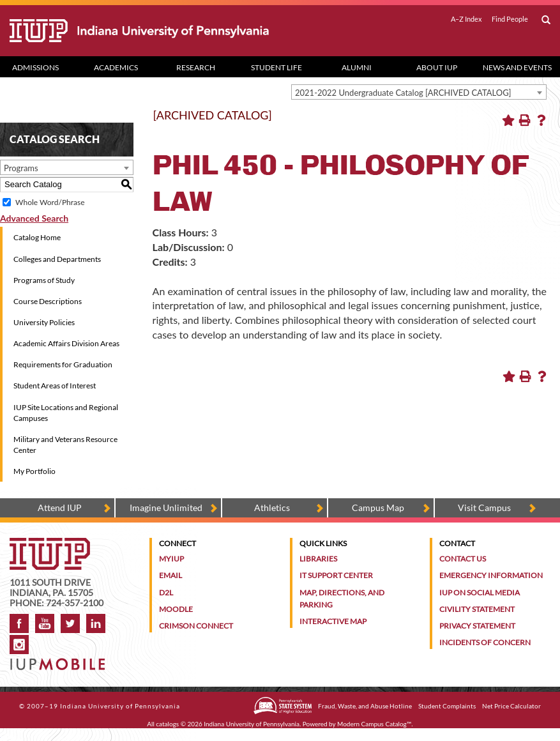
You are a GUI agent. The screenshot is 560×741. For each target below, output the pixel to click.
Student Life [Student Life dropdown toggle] (276, 67)
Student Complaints (447, 706)
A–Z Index (466, 19)
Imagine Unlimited (166, 508)
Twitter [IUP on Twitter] (70, 623)
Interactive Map (333, 621)
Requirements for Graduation (63, 364)
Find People (510, 19)
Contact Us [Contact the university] (463, 559)
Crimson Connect (196, 626)
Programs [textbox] (21, 168)
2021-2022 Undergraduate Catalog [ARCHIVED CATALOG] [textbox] (403, 93)
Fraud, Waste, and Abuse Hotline (365, 706)
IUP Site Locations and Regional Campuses (66, 413)
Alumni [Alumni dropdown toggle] (357, 67)
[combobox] (419, 92)
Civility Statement (477, 609)
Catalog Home (37, 237)
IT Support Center (336, 575)
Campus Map (378, 508)
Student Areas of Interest (55, 386)
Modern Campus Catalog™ (374, 724)
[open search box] (546, 20)
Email (170, 575)
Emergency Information (491, 575)
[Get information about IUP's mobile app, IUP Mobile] (60, 660)
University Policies (44, 322)
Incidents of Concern (485, 642)
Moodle (176, 609)
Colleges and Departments (57, 259)
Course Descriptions (48, 301)
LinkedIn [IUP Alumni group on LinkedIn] (96, 623)
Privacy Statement (477, 626)
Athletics (272, 508)
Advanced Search (34, 218)
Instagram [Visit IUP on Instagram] (19, 645)
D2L (166, 592)
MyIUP (171, 559)
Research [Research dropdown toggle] (196, 67)
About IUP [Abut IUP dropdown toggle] (437, 67)
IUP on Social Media (480, 592)
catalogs (167, 724)
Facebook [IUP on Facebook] (19, 623)
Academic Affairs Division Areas (66, 343)
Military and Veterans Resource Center (65, 445)
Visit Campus (484, 508)
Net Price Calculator (511, 706)
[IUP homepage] (50, 544)
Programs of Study (44, 280)
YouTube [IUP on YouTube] (45, 623)
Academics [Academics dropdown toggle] (116, 67)
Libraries (318, 559)
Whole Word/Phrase (50, 202)
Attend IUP (60, 508)
